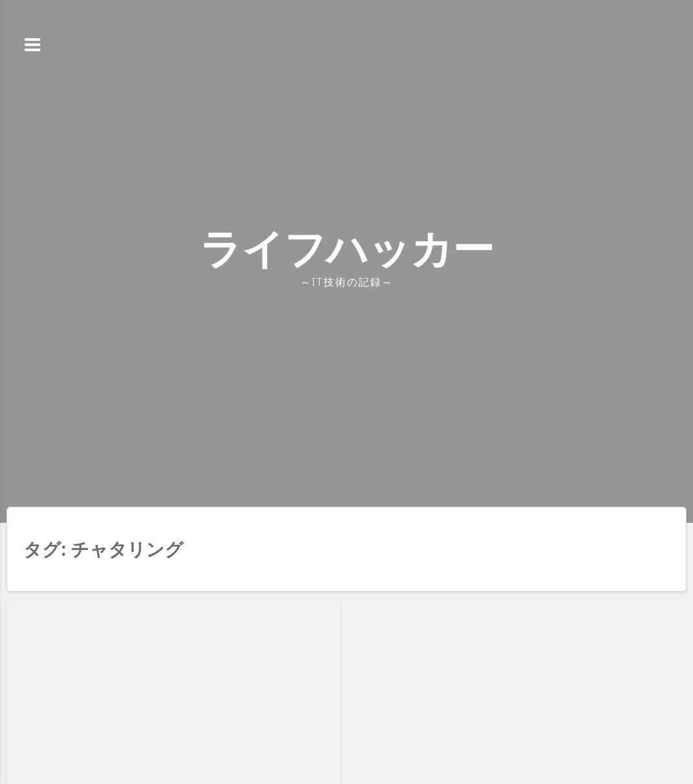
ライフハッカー (346, 248)
